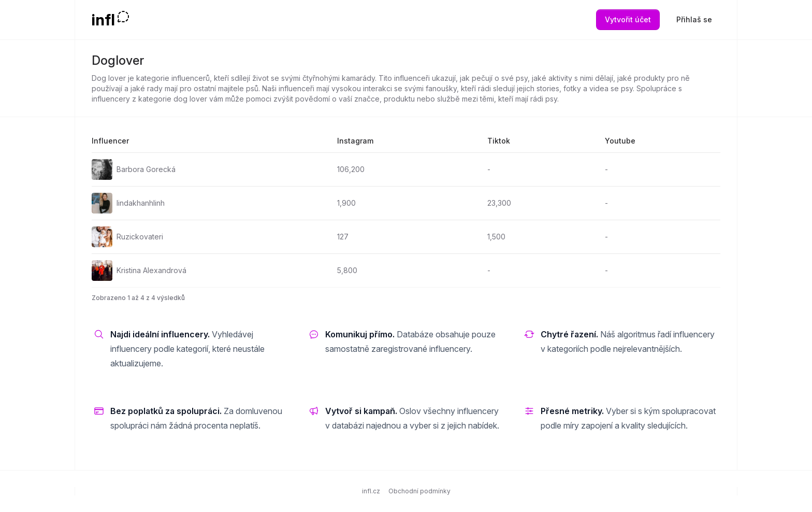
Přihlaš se (694, 19)
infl (103, 20)
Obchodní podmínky (419, 491)
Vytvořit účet (628, 19)
